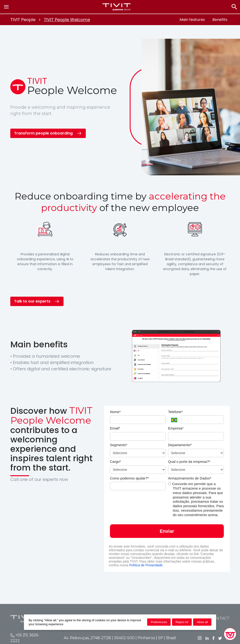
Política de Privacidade (146, 565)
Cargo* (115, 462)
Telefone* (175, 412)
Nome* (115, 412)
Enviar (167, 531)
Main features (192, 20)
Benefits (220, 20)
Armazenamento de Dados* (190, 478)
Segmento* (119, 445)
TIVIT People (23, 20)
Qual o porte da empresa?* (189, 462)
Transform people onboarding (43, 133)
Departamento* (180, 445)
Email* (115, 428)
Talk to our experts (32, 301)
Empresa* (176, 428)
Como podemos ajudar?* (129, 478)
